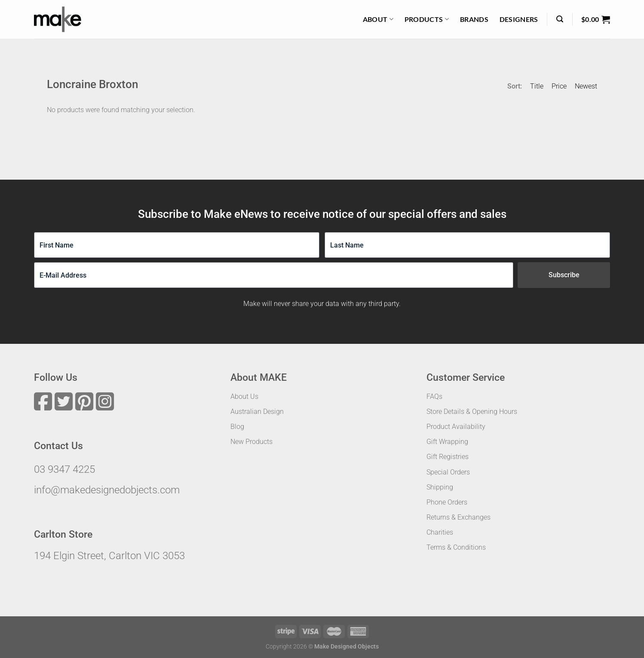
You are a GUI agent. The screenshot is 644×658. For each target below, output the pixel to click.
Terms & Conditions (456, 547)
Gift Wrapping (447, 442)
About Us (244, 396)
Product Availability (456, 427)
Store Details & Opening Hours (472, 412)
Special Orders (448, 472)
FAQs (434, 396)
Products (427, 19)
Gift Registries (448, 457)
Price (559, 86)
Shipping (440, 487)
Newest (586, 86)
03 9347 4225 (64, 469)
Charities (440, 532)
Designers (519, 19)
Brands (474, 19)
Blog (237, 427)
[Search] (560, 19)
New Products (251, 442)
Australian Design (257, 412)
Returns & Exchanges (458, 517)
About (378, 19)
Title (537, 86)
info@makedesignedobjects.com (107, 490)
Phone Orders (447, 502)
